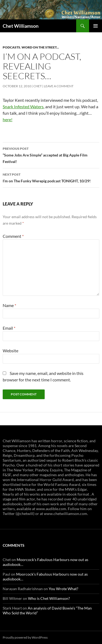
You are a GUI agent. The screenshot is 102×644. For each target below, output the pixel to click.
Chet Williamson (21, 26)
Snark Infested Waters (23, 107)
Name (9, 305)
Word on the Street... (40, 47)
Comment (13, 236)
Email (9, 328)
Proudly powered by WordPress (25, 637)
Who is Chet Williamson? (49, 598)
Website (10, 351)
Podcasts (11, 47)
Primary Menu (96, 26)
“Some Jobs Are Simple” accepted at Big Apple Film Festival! (51, 155)
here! (8, 119)
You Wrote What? (64, 589)
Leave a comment (59, 86)
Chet (38, 86)
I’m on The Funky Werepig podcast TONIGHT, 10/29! (51, 177)
